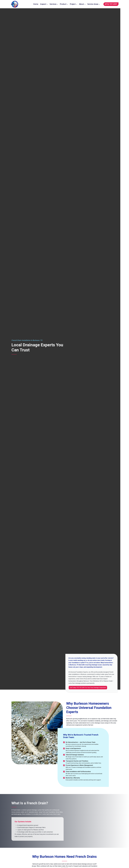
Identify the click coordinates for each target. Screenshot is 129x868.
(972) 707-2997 (111, 4)
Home (36, 4)
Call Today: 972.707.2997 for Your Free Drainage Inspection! (88, 688)
